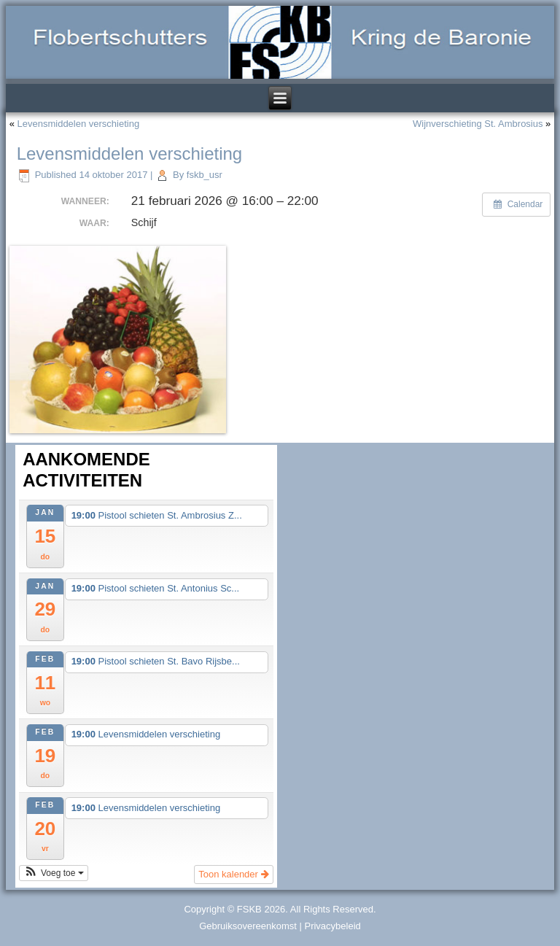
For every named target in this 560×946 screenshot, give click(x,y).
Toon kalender (233, 874)
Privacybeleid (332, 926)
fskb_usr (205, 175)
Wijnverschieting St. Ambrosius (478, 124)
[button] (54, 873)
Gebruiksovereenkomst (248, 926)
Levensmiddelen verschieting (79, 124)
